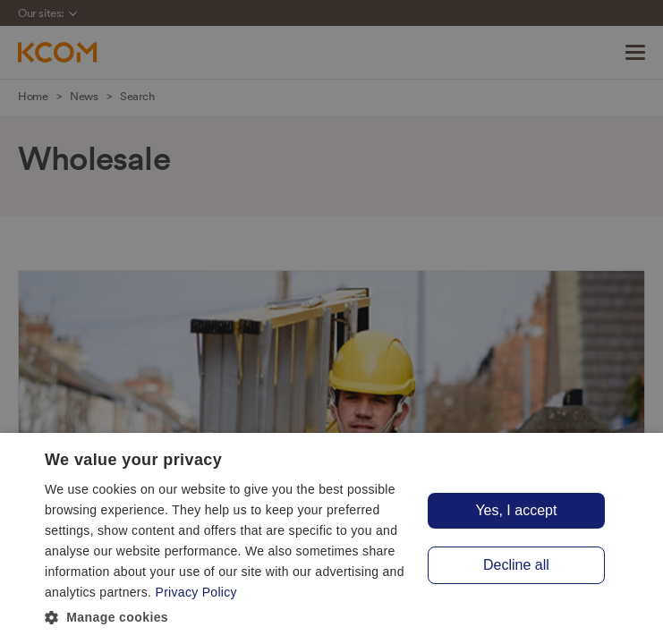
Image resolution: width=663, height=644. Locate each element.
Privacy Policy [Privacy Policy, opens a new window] (196, 592)
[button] (228, 618)
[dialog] (331, 538)
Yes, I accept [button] (516, 510)
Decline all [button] (516, 565)
